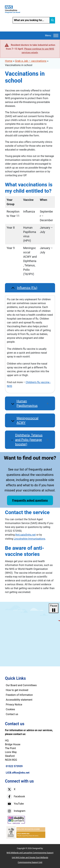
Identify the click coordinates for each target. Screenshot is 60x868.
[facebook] (9, 797)
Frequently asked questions (30, 500)
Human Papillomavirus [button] (32, 403)
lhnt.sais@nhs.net (26, 535)
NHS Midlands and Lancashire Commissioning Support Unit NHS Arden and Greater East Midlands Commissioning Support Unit (30, 858)
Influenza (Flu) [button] (33, 288)
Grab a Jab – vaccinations (31, 61)
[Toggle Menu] (56, 35)
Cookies (10, 709)
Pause (54, 608)
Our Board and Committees (21, 685)
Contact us (12, 714)
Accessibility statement (19, 700)
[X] (9, 789)
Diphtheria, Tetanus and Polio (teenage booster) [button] (32, 440)
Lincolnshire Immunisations (30, 539)
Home (9, 61)
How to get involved (17, 690)
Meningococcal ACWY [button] (33, 420)
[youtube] (9, 804)
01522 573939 (14, 766)
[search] (52, 20)
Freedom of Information (19, 695)
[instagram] (9, 811)
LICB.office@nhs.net (18, 773)
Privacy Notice (14, 705)
